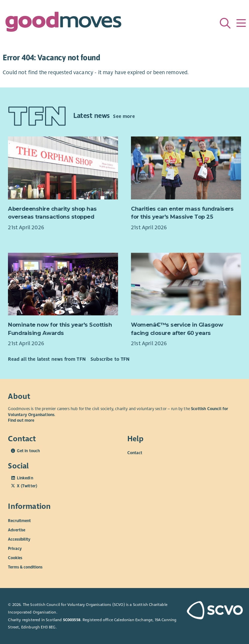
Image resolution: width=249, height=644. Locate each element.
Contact (135, 453)
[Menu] (241, 23)
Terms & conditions (25, 567)
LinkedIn (25, 478)
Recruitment (19, 521)
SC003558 (72, 620)
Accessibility (19, 539)
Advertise (17, 530)
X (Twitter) (27, 486)
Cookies (15, 558)
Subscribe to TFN (110, 359)
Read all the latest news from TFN (47, 359)
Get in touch (28, 451)
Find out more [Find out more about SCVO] (21, 420)
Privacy (15, 549)
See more (124, 116)
